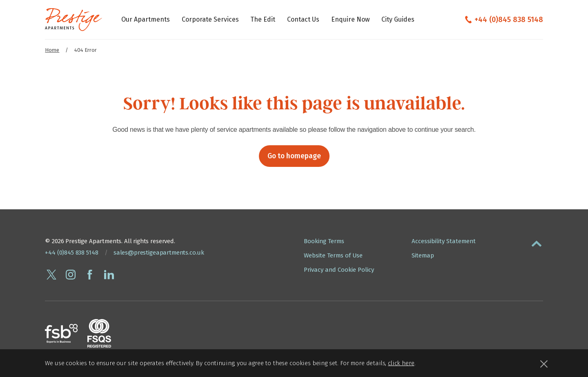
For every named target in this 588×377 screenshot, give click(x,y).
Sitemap (423, 255)
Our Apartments (146, 19)
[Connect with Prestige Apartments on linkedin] (109, 275)
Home (52, 50)
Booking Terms (324, 241)
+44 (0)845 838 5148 (509, 20)
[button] (537, 242)
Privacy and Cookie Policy (339, 270)
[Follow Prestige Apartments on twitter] (51, 275)
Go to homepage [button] (294, 156)
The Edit (263, 19)
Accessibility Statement (444, 241)
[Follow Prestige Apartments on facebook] (90, 275)
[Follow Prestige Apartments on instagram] (71, 275)
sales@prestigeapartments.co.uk (159, 253)
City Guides (398, 19)
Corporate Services (210, 19)
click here (401, 363)
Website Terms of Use (333, 255)
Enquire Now (350, 19)
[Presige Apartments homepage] (73, 20)
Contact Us (303, 19)
